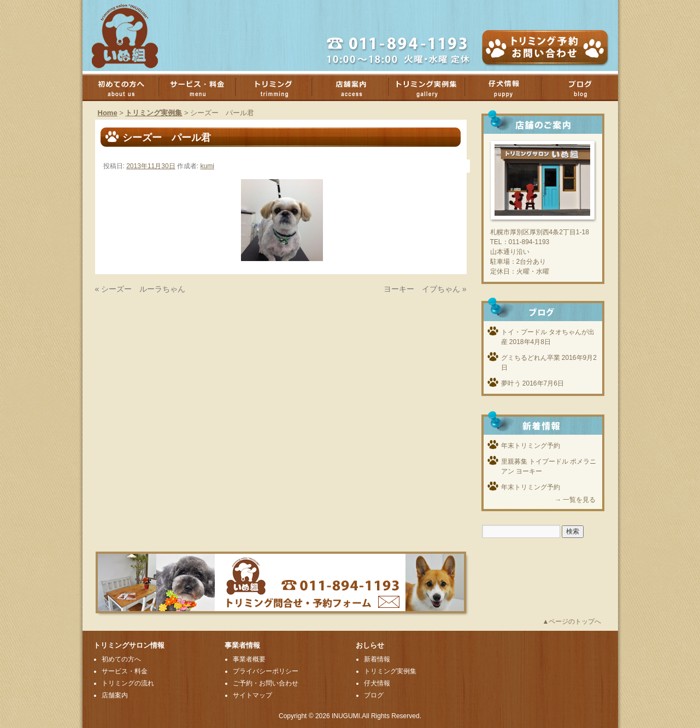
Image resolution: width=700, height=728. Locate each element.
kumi (207, 166)
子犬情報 (509, 87)
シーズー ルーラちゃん (143, 289)
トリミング (279, 87)
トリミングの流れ (128, 683)
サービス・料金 (203, 87)
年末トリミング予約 (531, 446)
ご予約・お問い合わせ (266, 683)
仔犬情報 (377, 683)
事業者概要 (249, 659)
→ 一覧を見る (575, 500)
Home (108, 113)
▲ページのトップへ (572, 622)
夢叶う (511, 383)
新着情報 (377, 659)
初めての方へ (126, 87)
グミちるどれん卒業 (531, 358)
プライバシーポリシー (266, 671)
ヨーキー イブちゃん (422, 289)
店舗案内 (356, 87)
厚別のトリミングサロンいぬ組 (134, 35)
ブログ (585, 87)
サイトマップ (252, 695)
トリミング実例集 (432, 87)
